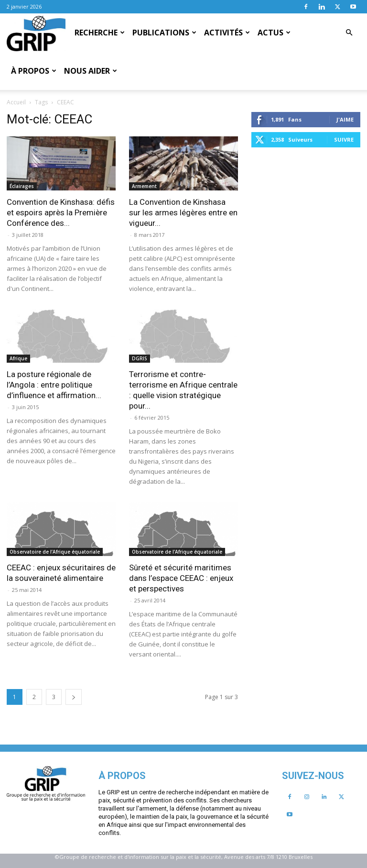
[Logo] (36, 33)
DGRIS (140, 358)
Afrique (18, 358)
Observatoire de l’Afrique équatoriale (55, 552)
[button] (349, 33)
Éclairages (22, 186)
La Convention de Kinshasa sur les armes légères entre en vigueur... (183, 212)
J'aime (345, 119)
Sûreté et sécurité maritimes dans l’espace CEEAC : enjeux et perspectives (181, 578)
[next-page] (74, 697)
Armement (144, 186)
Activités (227, 33)
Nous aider (91, 71)
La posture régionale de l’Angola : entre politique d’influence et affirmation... (54, 385)
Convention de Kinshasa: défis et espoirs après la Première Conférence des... (61, 212)
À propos (34, 71)
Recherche (100, 33)
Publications (164, 33)
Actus (274, 33)
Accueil (16, 102)
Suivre (344, 139)
